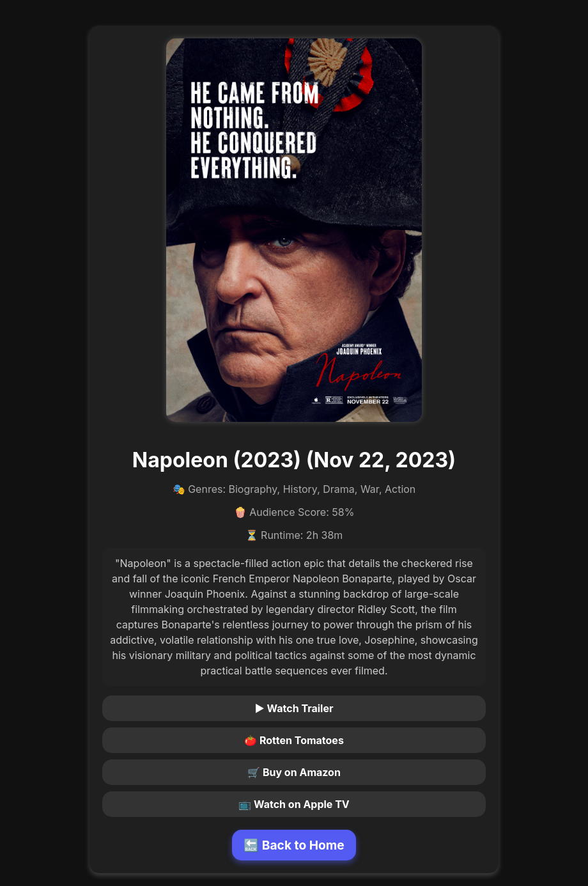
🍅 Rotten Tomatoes (294, 740)
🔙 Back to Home (294, 845)
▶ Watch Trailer (294, 708)
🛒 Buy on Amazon (294, 772)
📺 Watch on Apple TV (294, 804)
